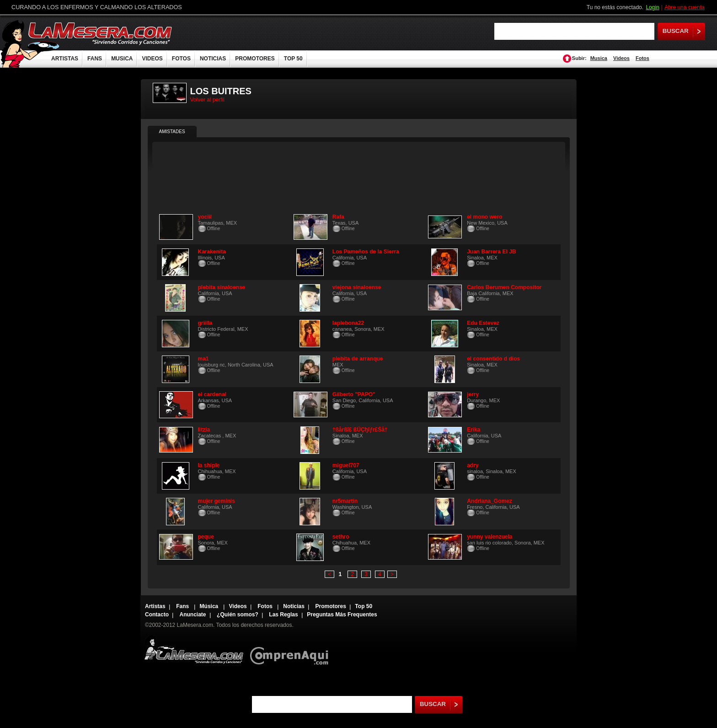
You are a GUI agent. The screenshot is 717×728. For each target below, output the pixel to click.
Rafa (338, 217)
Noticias (294, 606)
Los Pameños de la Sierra (366, 252)
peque (206, 537)
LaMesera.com (101, 33)
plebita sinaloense (222, 287)
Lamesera (194, 650)
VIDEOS (152, 59)
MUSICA (122, 59)
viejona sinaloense (357, 287)
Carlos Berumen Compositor (504, 287)
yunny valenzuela (490, 537)
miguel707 (346, 465)
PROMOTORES (255, 59)
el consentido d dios (493, 359)
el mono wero (484, 217)
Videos (621, 58)
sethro (341, 537)
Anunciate (193, 615)
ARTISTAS (65, 59)
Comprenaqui (292, 650)
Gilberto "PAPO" (354, 394)
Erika (474, 430)
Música (210, 606)
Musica (599, 58)
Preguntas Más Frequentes (342, 615)
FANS (95, 59)
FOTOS (181, 59)
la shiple (209, 465)
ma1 (203, 359)
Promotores (330, 606)
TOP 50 (293, 59)
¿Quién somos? (238, 615)
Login (652, 7)
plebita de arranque (358, 359)
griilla (205, 323)
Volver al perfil (207, 100)
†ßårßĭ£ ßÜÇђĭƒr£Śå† (360, 430)
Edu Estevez (483, 323)
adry (473, 465)
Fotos (642, 58)
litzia (204, 430)
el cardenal (212, 394)
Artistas (155, 606)
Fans (183, 606)
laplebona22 (348, 323)
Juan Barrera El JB (491, 252)
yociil (205, 217)
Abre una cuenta (685, 7)
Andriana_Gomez (490, 501)
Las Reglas (283, 615)
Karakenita (212, 252)
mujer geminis (217, 501)
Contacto (157, 615)
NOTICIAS (213, 59)
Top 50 (364, 606)
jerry (473, 394)
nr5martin (345, 501)
